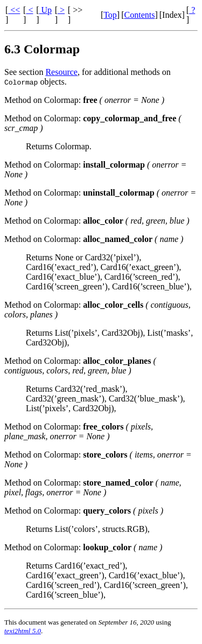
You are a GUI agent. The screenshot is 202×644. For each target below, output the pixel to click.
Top (110, 15)
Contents (140, 15)
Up (45, 10)
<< (14, 10)
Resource (61, 72)
